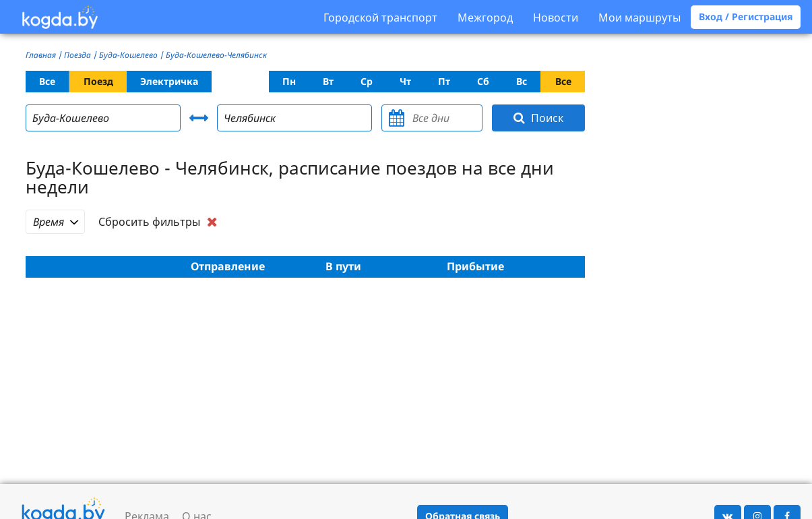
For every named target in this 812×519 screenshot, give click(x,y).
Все (47, 81)
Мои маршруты (639, 18)
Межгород (485, 18)
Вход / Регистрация (746, 17)
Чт (405, 81)
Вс (522, 81)
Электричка (169, 81)
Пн (289, 81)
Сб (483, 81)
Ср (367, 81)
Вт (328, 81)
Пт (444, 81)
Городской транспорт (380, 18)
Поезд (98, 81)
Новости (556, 18)
